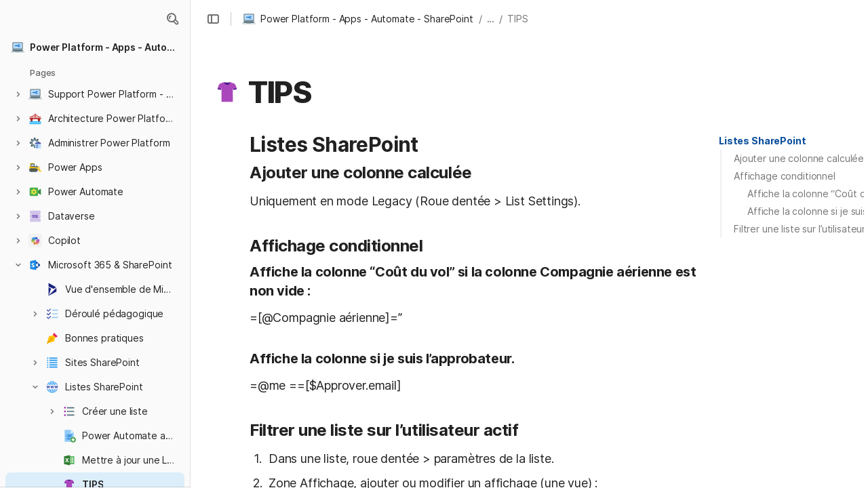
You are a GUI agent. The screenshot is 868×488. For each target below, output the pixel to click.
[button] (172, 19)
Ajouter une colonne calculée (799, 158)
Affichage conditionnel (785, 176)
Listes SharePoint (763, 141)
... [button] (491, 19)
